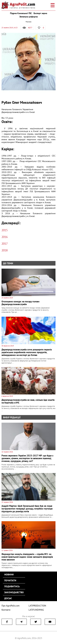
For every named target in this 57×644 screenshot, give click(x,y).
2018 (5, 250)
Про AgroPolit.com (10, 606)
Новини (9, 574)
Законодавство (14, 592)
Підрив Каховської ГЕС (21, 13)
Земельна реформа (29, 17)
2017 (5, 244)
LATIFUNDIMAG (36, 610)
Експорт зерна (40, 13)
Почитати (10, 580)
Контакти (6, 610)
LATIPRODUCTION (37, 606)
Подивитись (12, 586)
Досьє (8, 598)
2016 (5, 237)
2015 (5, 230)
